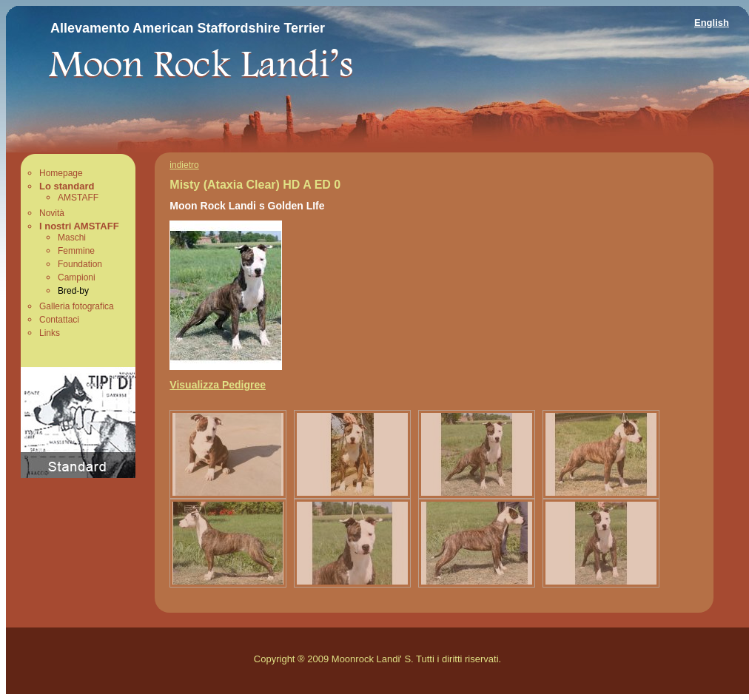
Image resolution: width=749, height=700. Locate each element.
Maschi (72, 238)
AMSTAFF (78, 198)
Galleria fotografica (77, 306)
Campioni (77, 277)
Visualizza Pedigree (218, 385)
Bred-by (73, 291)
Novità (52, 213)
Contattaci (59, 320)
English (712, 23)
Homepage (61, 173)
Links (50, 333)
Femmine (76, 251)
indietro (184, 165)
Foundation (80, 264)
